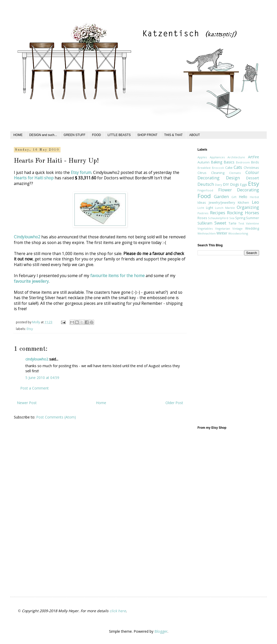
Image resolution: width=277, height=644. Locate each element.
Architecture (236, 157)
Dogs (235, 184)
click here (118, 611)
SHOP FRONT (147, 135)
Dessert (253, 178)
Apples (202, 157)
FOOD (97, 135)
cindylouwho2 (37, 359)
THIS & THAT (173, 135)
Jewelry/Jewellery (222, 203)
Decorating (209, 178)
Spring (240, 218)
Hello (243, 197)
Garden (221, 196)
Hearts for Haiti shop (34, 178)
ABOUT (195, 135)
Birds (255, 162)
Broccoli (218, 168)
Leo (255, 202)
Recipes (218, 213)
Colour (252, 172)
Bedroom (243, 162)
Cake (229, 168)
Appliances (217, 157)
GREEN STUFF (75, 135)
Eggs (244, 185)
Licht (201, 208)
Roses (202, 218)
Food (204, 196)
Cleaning (218, 173)
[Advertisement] (218, 340)
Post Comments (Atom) (56, 417)
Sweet (220, 223)
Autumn (204, 162)
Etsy (30, 329)
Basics (229, 162)
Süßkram (205, 223)
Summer (253, 218)
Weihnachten (207, 233)
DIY (226, 184)
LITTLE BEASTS (119, 135)
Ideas (202, 203)
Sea (232, 218)
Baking (216, 162)
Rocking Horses (243, 213)
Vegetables (205, 228)
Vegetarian (223, 228)
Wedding (252, 228)
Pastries (203, 213)
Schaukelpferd (218, 218)
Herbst (254, 197)
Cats (238, 167)
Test (241, 223)
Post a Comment (34, 388)
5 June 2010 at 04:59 (42, 378)
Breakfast (204, 168)
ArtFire (254, 157)
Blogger (161, 631)
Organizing (248, 207)
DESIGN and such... (43, 135)
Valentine (253, 223)
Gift (234, 197)
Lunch (219, 208)
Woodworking (238, 233)
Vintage (238, 228)
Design (233, 178)
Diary (219, 185)
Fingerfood (205, 190)
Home (101, 403)
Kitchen (243, 203)
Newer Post (27, 403)
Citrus (202, 173)
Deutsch (206, 184)
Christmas (251, 168)
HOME (18, 135)
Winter (222, 233)
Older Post (174, 403)
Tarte (233, 223)
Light (210, 208)
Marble (230, 208)
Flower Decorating (239, 190)
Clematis (235, 173)
